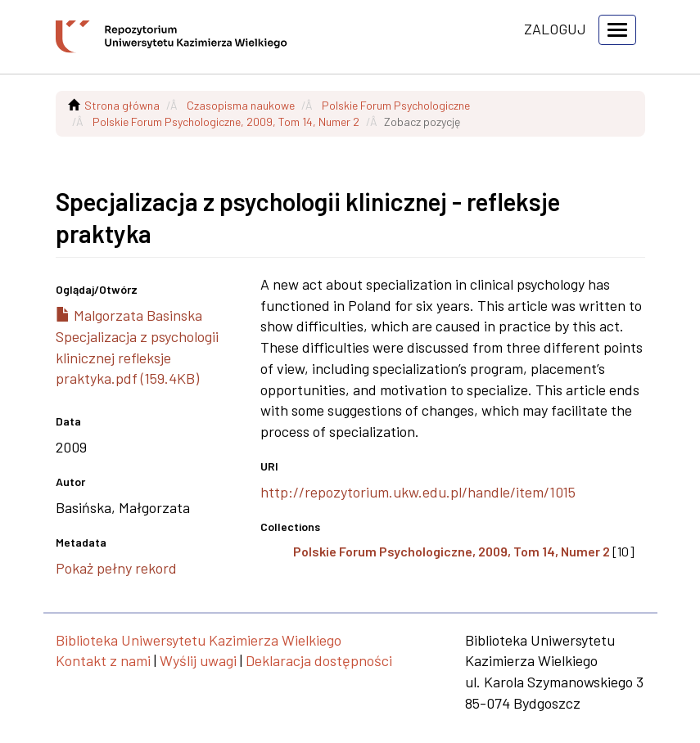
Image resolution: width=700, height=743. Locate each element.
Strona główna (122, 105)
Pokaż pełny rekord (116, 568)
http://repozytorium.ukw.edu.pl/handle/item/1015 (418, 492)
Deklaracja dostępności (319, 660)
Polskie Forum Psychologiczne (396, 105)
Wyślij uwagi (198, 660)
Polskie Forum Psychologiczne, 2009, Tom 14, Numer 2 (226, 122)
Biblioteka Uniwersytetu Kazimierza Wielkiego (199, 640)
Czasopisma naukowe (241, 105)
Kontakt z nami (103, 660)
